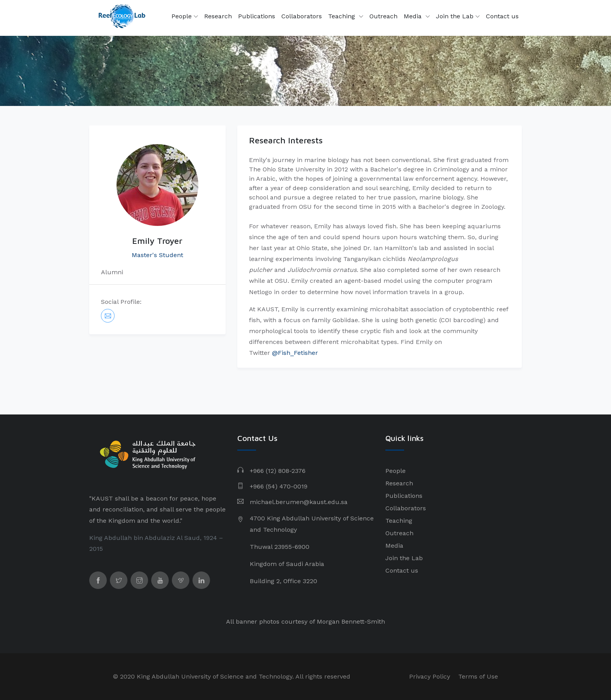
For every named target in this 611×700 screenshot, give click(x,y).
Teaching (343, 16)
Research (218, 16)
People (185, 16)
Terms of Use (478, 676)
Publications (257, 16)
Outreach (383, 16)
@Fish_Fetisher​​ (295, 353)
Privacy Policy (430, 676)
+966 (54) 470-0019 (279, 486)
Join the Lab (458, 16)
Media (414, 16)
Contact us (502, 16)
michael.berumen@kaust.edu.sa (299, 502)
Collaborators (302, 16)
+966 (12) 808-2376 (278, 471)
